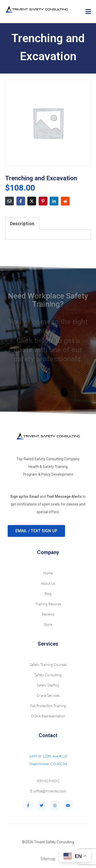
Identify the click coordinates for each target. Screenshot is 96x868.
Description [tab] (22, 224)
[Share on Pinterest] (43, 201)
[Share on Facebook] (21, 201)
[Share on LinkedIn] (54, 201)
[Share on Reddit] (65, 201)
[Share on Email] (9, 201)
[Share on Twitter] (32, 201)
